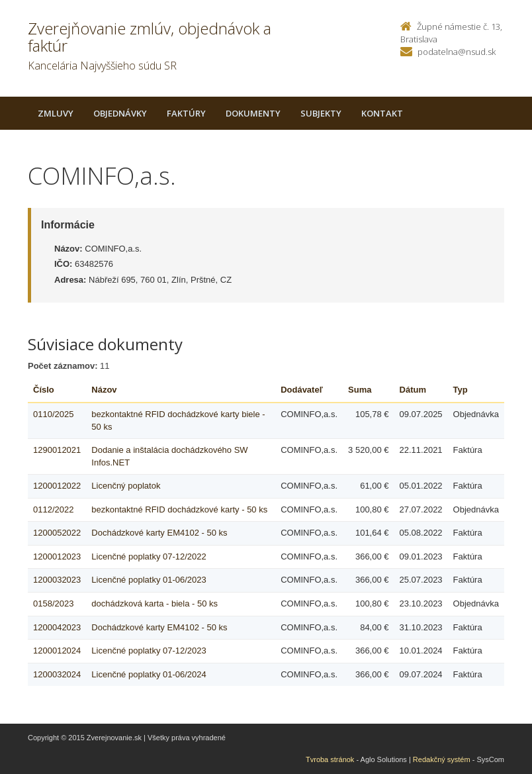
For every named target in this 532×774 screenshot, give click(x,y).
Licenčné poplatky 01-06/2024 (149, 674)
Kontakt (382, 113)
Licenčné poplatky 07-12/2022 (149, 556)
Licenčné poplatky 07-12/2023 (149, 651)
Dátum (413, 390)
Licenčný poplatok (126, 486)
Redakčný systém (442, 759)
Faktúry (186, 113)
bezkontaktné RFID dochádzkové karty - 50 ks (179, 509)
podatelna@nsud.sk (457, 52)
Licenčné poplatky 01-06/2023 (149, 580)
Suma (360, 390)
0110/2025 (53, 414)
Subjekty (321, 113)
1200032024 (57, 674)
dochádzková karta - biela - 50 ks (155, 604)
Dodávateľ (302, 390)
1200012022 (57, 486)
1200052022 (57, 533)
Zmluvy (56, 113)
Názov (104, 390)
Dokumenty (253, 113)
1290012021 (57, 450)
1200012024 (57, 651)
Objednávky (120, 113)
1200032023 (57, 580)
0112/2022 (53, 509)
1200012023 (57, 556)
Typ (461, 390)
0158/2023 (53, 604)
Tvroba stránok (330, 759)
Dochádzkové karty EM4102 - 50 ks (159, 533)
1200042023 (57, 627)
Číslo (44, 390)
